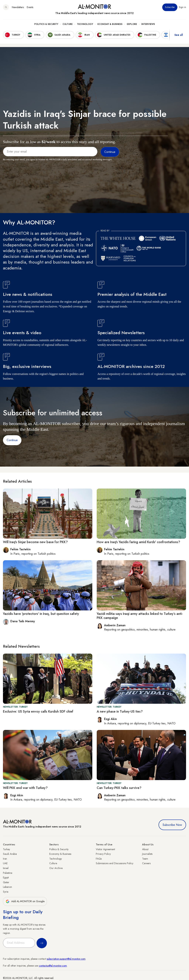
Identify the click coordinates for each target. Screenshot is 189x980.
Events (30, 7)
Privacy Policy (103, 854)
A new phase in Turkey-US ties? (120, 711)
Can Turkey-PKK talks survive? (119, 788)
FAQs (99, 859)
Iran (5, 859)
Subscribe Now (172, 825)
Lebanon (7, 887)
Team (145, 859)
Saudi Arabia (10, 854)
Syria (6, 892)
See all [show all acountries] (179, 35)
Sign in (182, 7)
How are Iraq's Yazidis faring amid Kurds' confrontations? (138, 542)
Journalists (147, 854)
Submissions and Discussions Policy (115, 863)
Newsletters (18, 7)
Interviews (148, 24)
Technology (85, 24)
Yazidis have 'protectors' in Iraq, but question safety (41, 614)
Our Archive (56, 868)
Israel (6, 868)
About (145, 849)
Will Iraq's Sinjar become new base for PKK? (35, 542)
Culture (68, 24)
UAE (5, 863)
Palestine (8, 873)
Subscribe (170, 7)
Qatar (6, 882)
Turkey (6, 849)
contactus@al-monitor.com (53, 966)
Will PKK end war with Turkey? (25, 788)
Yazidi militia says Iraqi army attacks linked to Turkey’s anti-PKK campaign (140, 616)
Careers (146, 863)
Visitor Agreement (105, 849)
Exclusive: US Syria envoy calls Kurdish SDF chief (38, 711)
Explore (132, 24)
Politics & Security (46, 24)
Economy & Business (110, 24)
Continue (12, 440)
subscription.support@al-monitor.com (66, 959)
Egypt (6, 877)
